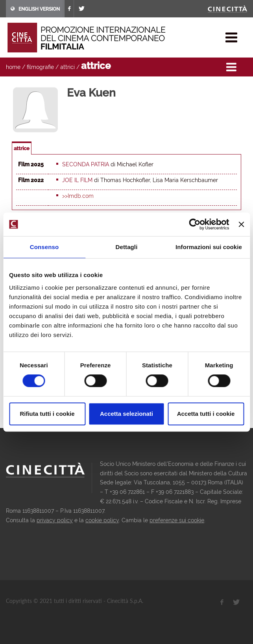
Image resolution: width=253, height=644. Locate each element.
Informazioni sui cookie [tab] (209, 247)
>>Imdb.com (78, 196)
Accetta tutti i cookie (206, 414)
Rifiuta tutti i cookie (47, 414)
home (13, 67)
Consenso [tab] (44, 247)
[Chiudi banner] (241, 224)
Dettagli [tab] (127, 247)
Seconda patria (86, 164)
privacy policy (55, 520)
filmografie (40, 67)
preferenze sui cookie (177, 520)
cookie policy (102, 520)
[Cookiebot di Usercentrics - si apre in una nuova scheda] (195, 224)
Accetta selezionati (126, 414)
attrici (67, 67)
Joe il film (77, 180)
